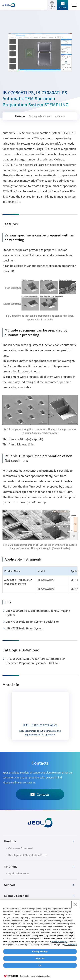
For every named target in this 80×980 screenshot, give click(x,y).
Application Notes (19, 873)
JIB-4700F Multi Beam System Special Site (32, 621)
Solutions (11, 866)
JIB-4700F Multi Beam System (25, 628)
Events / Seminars (16, 896)
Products (10, 841)
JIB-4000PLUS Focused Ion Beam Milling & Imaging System (38, 613)
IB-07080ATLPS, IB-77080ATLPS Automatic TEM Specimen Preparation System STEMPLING (35, 661)
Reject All (40, 958)
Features (20, 116)
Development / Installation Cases (28, 855)
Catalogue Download (40, 116)
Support (10, 885)
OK (40, 965)
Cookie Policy (71, 945)
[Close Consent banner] (75, 904)
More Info (60, 116)
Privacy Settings (40, 952)
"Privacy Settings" (59, 942)
